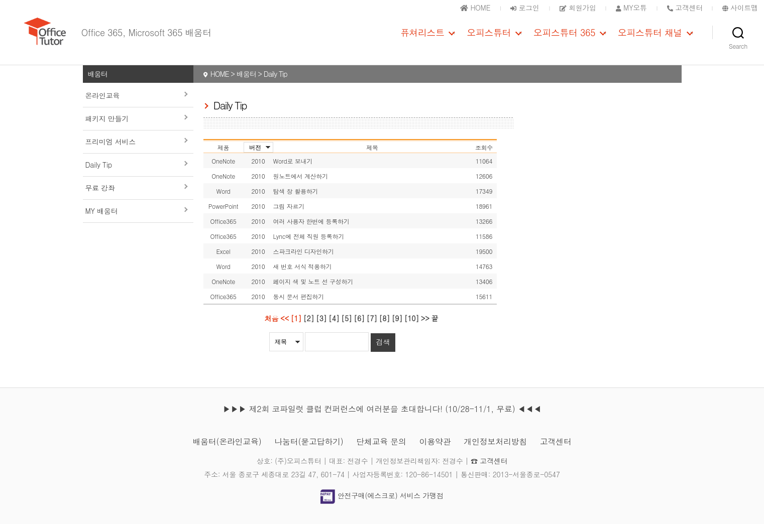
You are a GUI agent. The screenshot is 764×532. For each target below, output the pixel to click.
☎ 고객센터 (489, 469)
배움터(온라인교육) (227, 449)
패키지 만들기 (107, 127)
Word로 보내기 (293, 169)
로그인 (525, 8)
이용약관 (435, 449)
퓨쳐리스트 (422, 37)
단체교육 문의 (381, 449)
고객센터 (556, 449)
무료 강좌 (100, 196)
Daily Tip (99, 173)
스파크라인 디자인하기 (304, 260)
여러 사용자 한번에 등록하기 (311, 230)
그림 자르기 (289, 215)
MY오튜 (631, 8)
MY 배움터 (102, 219)
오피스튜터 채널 (650, 37)
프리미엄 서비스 (111, 150)
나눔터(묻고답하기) (309, 449)
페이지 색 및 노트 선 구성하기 (313, 290)
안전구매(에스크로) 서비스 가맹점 (382, 504)
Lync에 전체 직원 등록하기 (309, 245)
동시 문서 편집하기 (299, 305)
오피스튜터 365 (564, 37)
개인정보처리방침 (495, 449)
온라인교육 (103, 104)
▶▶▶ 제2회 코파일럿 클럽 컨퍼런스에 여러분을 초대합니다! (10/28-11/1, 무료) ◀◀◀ (382, 417)
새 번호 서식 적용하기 (303, 275)
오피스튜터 (489, 37)
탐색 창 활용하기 (296, 199)
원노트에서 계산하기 (301, 184)
